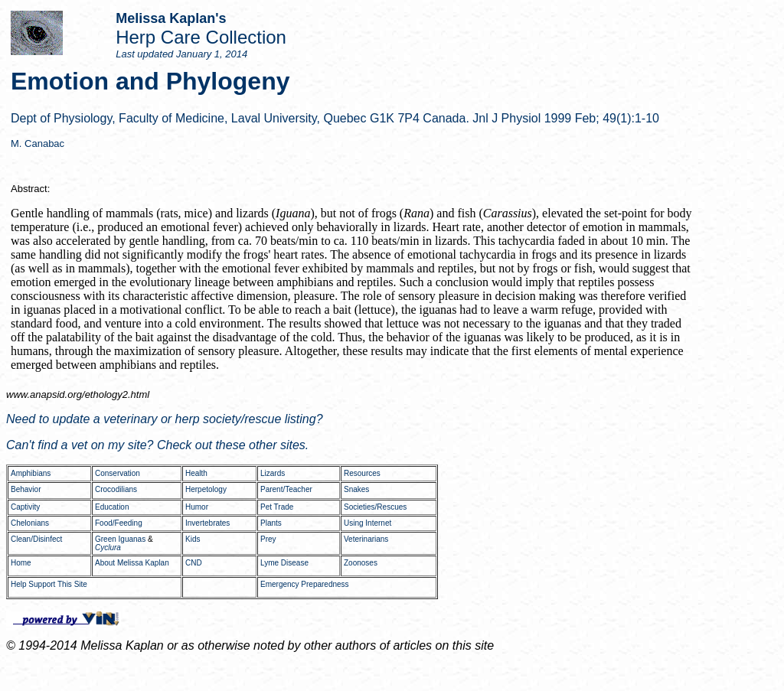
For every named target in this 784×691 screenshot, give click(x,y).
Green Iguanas (120, 539)
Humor (197, 507)
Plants (271, 523)
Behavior (26, 489)
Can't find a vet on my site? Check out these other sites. (157, 445)
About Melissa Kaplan (132, 563)
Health (196, 473)
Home (21, 563)
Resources (362, 473)
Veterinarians (366, 539)
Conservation (118, 473)
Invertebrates (207, 523)
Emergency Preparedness (305, 584)
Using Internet (367, 523)
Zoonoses (361, 563)
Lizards (273, 473)
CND (194, 563)
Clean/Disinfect (36, 539)
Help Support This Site (49, 584)
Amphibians (31, 473)
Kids (193, 539)
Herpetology (206, 489)
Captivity (25, 507)
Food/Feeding (119, 523)
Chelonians (30, 523)
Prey (268, 539)
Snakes (356, 489)
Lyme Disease (284, 563)
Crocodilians (116, 489)
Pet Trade (277, 507)
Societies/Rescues (375, 507)
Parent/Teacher (286, 489)
